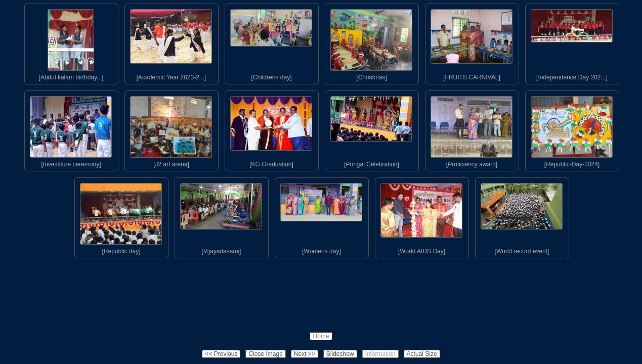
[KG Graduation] (271, 129)
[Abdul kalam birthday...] (71, 42)
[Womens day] (321, 216)
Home (321, 336)
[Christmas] (371, 42)
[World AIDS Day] (421, 216)
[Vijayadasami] (221, 216)
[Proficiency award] (472, 129)
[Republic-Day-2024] (572, 129)
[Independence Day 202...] (572, 42)
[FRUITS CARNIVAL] (472, 42)
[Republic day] (121, 216)
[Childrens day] (271, 42)
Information (380, 354)
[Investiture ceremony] (71, 129)
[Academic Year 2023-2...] (171, 42)
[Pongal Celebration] (371, 129)
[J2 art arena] (171, 129)
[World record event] (522, 216)
